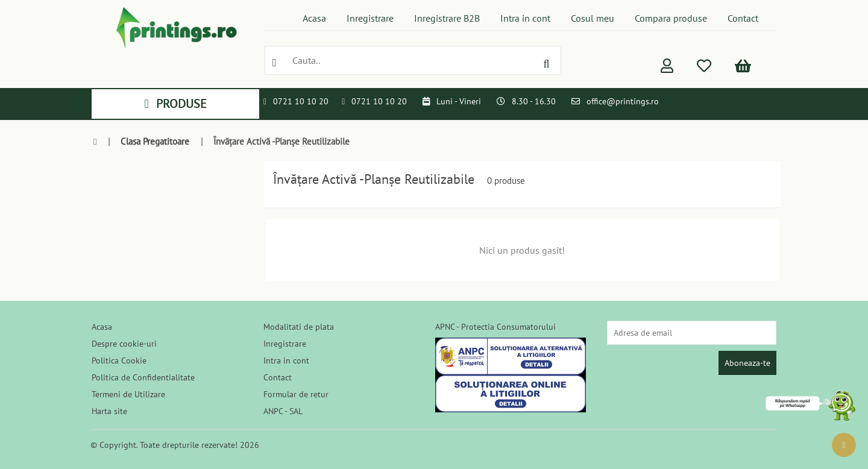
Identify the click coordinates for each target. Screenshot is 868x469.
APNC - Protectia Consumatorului (495, 327)
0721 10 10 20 (301, 101)
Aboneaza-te (747, 363)
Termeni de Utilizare (128, 394)
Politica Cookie (119, 360)
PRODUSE (175, 104)
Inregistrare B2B (447, 18)
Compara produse (671, 18)
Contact (743, 18)
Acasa (314, 18)
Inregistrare (370, 18)
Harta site (109, 411)
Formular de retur (296, 394)
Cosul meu (593, 18)
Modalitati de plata (299, 327)
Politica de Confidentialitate (143, 377)
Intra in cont (525, 18)
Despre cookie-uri (124, 344)
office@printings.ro (623, 101)
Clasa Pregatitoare (155, 141)
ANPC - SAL (283, 411)
